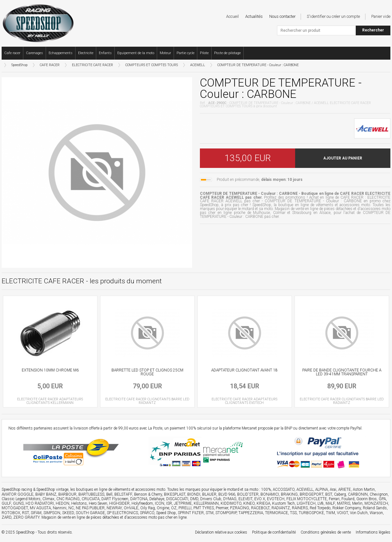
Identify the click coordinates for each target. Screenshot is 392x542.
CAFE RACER (50, 65)
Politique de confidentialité (274, 532)
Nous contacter (282, 16)
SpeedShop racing (17, 489)
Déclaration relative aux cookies (221, 532)
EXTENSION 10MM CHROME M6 (50, 370)
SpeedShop (19, 65)
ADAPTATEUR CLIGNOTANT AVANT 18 (244, 370)
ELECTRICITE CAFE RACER (92, 65)
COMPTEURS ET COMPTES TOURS (152, 65)
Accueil (232, 16)
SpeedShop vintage (52, 489)
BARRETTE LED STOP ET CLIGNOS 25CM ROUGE (147, 372)
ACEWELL (198, 65)
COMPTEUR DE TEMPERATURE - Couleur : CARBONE (258, 65)
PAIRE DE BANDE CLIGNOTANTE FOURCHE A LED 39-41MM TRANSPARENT (342, 372)
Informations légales (373, 532)
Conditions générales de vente (326, 532)
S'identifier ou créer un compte (333, 16)
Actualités (254, 16)
